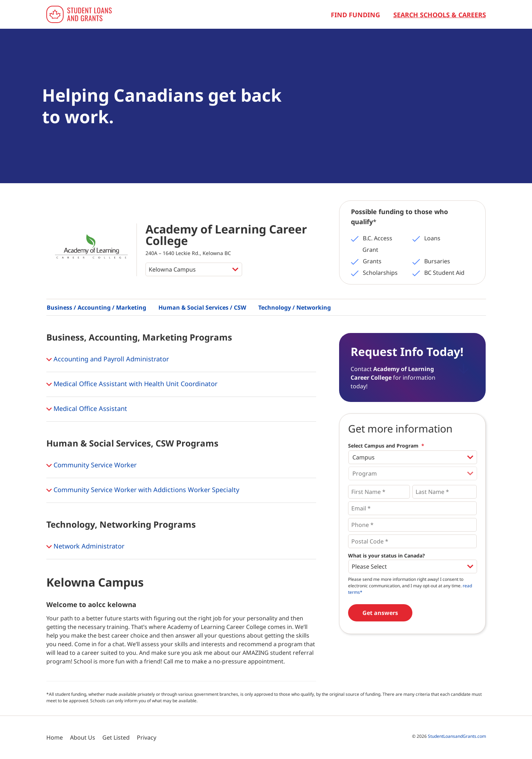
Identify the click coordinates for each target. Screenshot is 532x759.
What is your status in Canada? (387, 556)
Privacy (147, 737)
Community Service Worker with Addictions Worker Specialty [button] (143, 490)
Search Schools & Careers (440, 15)
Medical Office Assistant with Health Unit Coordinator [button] (132, 384)
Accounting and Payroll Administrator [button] (108, 360)
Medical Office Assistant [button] (87, 409)
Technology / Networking (295, 307)
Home (55, 737)
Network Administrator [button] (85, 547)
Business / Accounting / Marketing (96, 307)
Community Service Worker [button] (91, 466)
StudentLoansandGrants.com (457, 736)
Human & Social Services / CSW (202, 307)
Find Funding (355, 15)
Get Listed (116, 737)
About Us (83, 737)
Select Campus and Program (386, 446)
